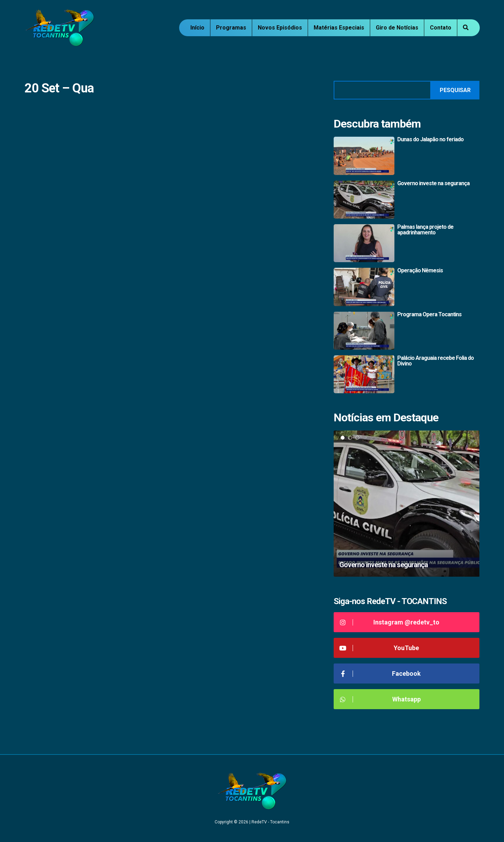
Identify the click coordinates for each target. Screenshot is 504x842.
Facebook (380, 673)
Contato (441, 28)
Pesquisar (455, 90)
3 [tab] (357, 438)
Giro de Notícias (397, 28)
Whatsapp (380, 699)
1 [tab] (343, 438)
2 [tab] (350, 438)
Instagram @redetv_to (389, 622)
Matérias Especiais (339, 28)
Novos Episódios (280, 28)
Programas (231, 28)
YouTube (379, 648)
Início (197, 28)
